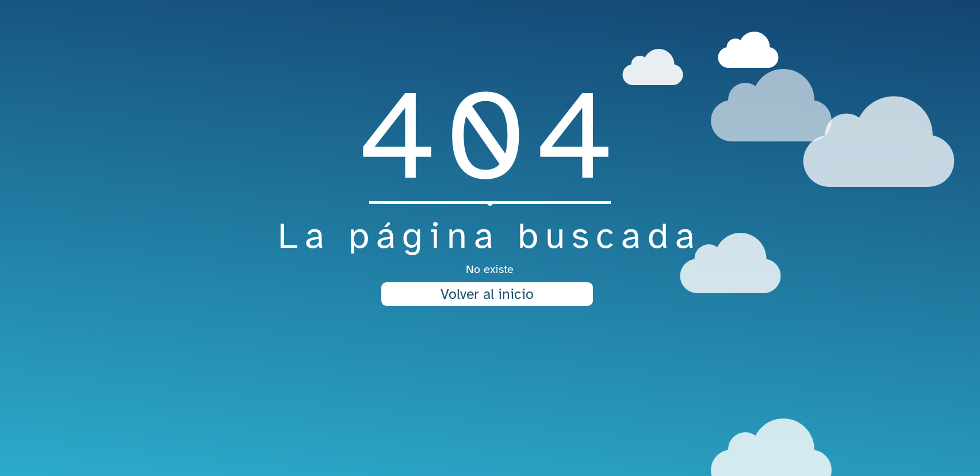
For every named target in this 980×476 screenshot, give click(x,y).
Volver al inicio (487, 294)
